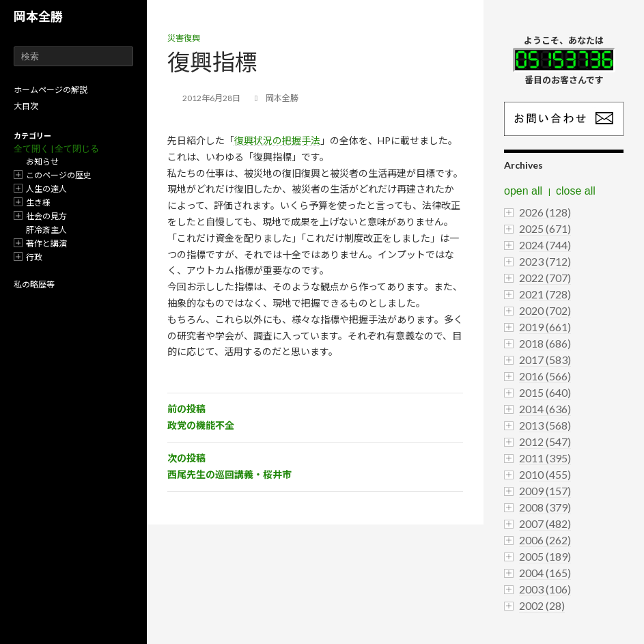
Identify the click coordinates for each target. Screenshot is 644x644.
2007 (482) (545, 523)
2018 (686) (545, 343)
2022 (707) (545, 278)
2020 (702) (545, 310)
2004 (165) (545, 573)
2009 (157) (545, 491)
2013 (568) (545, 425)
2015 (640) (545, 392)
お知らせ (42, 162)
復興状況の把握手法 (277, 140)
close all (576, 191)
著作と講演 (46, 243)
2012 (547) (545, 442)
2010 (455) (545, 474)
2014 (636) (545, 409)
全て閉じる (77, 149)
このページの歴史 (59, 175)
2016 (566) (545, 376)
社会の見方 (46, 216)
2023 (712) (545, 261)
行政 (34, 257)
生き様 (38, 202)
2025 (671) (545, 228)
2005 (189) (545, 556)
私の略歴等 (34, 284)
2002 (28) (542, 605)
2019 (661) (545, 327)
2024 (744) (545, 245)
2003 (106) (545, 589)
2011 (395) (545, 458)
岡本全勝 (38, 16)
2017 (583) (545, 360)
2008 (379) (545, 507)
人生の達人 (46, 189)
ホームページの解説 (51, 90)
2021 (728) (545, 294)
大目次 (26, 106)
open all (523, 191)
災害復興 (184, 38)
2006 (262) (545, 540)
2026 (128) (545, 212)
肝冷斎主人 (46, 230)
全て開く (31, 149)
